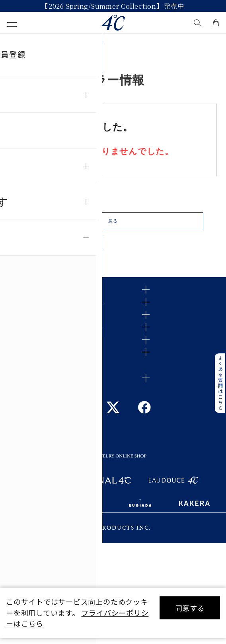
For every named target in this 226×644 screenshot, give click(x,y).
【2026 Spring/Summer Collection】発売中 (113, 6)
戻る (113, 228)
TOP (13, 43)
